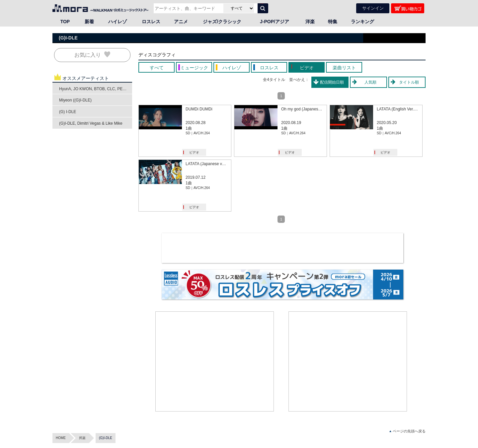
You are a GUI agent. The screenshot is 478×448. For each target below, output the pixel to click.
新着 (89, 22)
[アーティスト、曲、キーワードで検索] (188, 8)
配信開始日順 (332, 82)
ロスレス (151, 22)
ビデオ (194, 152)
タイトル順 (409, 82)
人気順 (370, 82)
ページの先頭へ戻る (407, 431)
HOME (61, 438)
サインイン (373, 8)
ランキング (362, 22)
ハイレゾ (118, 22)
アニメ (181, 22)
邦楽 (82, 438)
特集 (333, 22)
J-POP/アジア (275, 22)
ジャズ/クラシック (222, 22)
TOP (65, 22)
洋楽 (310, 22)
